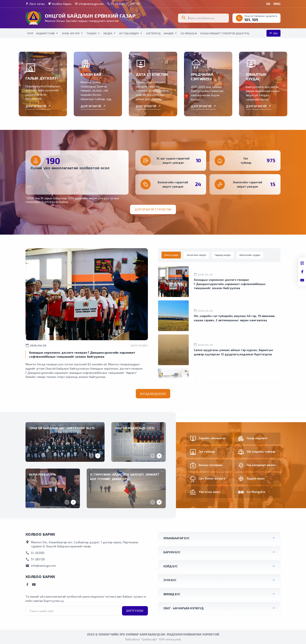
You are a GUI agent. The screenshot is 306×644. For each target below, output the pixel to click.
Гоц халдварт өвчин (261, 465)
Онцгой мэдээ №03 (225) (135, 428)
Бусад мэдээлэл (153, 394)
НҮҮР (30, 33)
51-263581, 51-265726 (123, 4)
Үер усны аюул (210, 492)
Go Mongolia (189, 33)
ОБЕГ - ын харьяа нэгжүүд (183, 608)
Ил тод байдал (129, 33)
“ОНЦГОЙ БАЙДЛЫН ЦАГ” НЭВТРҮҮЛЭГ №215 (62, 428)
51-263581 (35, 553)
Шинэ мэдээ (139, 345)
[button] (98, 456)
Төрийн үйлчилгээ (212, 438)
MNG (277, 4)
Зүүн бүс (170, 580)
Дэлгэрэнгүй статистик (153, 209)
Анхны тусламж (210, 465)
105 (255, 20)
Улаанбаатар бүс (176, 538)
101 (247, 20)
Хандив (169, 33)
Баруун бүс (172, 552)
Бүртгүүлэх (135, 611)
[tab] (171, 255)
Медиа (108, 33)
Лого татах (35, 4)
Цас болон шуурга (212, 478)
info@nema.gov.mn (89, 4)
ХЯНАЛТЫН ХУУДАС (256, 77)
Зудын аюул (256, 478)
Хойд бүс (171, 566)
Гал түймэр (207, 451)
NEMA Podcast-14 (42, 474)
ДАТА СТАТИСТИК (152, 74)
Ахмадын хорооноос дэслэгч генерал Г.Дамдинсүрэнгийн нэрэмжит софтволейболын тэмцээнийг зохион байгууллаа (230, 284)
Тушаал (91, 33)
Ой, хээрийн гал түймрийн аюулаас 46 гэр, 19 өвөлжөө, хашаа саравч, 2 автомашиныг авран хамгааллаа (234, 318)
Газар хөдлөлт (257, 438)
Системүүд (153, 33)
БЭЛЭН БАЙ (91, 74)
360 (273, 33)
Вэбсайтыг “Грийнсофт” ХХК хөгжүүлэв (153, 639)
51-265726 (35, 559)
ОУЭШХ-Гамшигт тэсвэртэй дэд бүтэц (225, 33)
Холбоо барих (60, 4)
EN (268, 4)
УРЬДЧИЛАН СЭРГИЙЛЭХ (202, 77)
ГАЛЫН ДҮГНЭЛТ (41, 78)
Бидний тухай (45, 33)
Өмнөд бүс (172, 594)
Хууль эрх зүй (71, 33)
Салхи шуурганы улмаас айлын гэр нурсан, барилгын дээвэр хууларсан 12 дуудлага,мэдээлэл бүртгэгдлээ (233, 352)
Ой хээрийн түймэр (261, 451)
